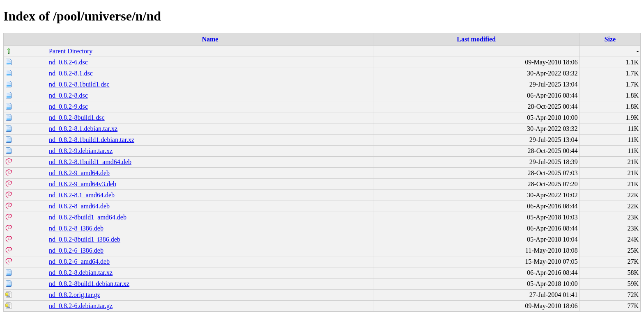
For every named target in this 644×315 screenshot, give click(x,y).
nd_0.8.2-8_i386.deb (76, 228)
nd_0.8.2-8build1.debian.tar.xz (89, 284)
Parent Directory (71, 51)
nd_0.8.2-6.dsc (68, 62)
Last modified (476, 39)
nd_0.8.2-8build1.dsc (77, 118)
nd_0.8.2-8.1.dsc (71, 73)
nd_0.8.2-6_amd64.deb (79, 261)
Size (610, 39)
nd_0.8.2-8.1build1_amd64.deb (90, 162)
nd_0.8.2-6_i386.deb (76, 250)
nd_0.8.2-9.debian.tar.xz (81, 151)
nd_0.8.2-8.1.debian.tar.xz (83, 129)
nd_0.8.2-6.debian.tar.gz (81, 306)
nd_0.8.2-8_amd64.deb (79, 206)
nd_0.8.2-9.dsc (68, 106)
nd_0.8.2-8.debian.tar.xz (81, 273)
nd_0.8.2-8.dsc (68, 95)
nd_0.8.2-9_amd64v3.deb (83, 184)
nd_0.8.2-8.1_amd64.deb (82, 195)
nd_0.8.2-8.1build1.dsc (79, 84)
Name (210, 39)
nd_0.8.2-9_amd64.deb (79, 173)
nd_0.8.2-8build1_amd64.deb (88, 217)
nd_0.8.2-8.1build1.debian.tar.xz (92, 140)
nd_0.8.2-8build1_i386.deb (85, 239)
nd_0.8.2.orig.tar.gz (75, 295)
